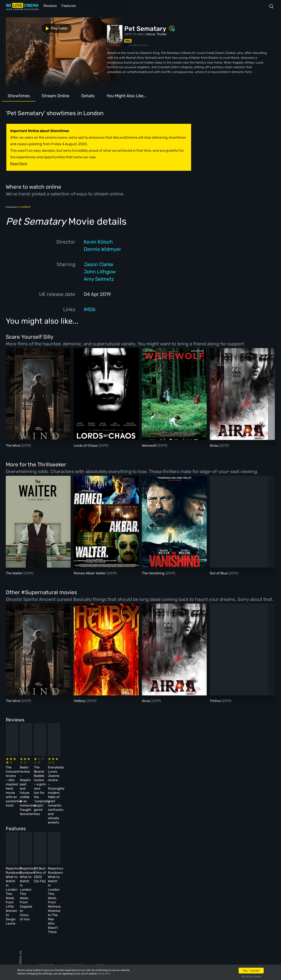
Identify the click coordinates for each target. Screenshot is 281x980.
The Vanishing (153, 573)
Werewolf (150, 445)
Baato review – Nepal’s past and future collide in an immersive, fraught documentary (93, 771)
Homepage (46, 888)
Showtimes (19, 95)
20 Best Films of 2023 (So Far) (155, 835)
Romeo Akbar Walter (90, 573)
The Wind (13, 445)
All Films (45, 908)
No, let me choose (251, 977)
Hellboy (80, 700)
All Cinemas (74, 888)
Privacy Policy (106, 919)
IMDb (90, 309)
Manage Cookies (107, 929)
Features (68, 5)
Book (42, 898)
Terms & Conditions (110, 908)
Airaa (214, 445)
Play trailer (23, 27)
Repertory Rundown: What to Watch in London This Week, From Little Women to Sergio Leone (33, 839)
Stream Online (56, 95)
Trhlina (216, 700)
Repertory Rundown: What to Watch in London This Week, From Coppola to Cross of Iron (96, 839)
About (99, 888)
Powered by (18, 207)
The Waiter (15, 573)
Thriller (162, 34)
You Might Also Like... (127, 95)
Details (88, 95)
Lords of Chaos (86, 445)
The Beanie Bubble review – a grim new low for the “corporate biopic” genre (158, 771)
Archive (101, 898)
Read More (104, 974)
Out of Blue (219, 573)
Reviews (49, 5)
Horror (151, 34)
